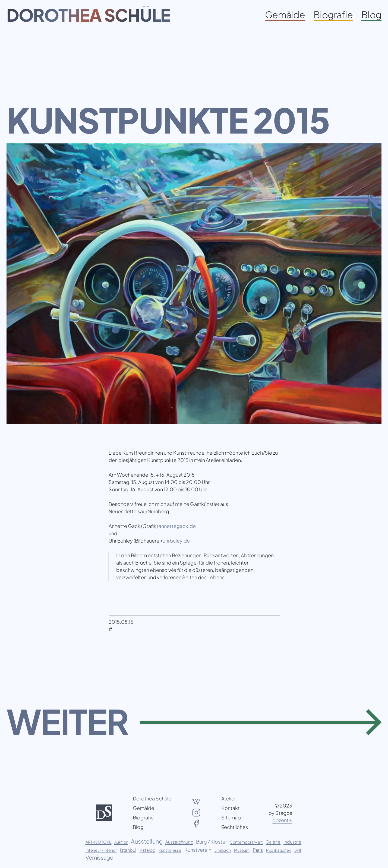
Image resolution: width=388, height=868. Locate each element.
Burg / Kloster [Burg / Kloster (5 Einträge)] (212, 842)
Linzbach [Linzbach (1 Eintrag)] (223, 850)
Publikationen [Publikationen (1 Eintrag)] (279, 850)
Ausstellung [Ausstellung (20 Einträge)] (147, 841)
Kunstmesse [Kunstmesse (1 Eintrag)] (170, 850)
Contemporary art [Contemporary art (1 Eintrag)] (246, 842)
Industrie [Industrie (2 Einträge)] (292, 842)
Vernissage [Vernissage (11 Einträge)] (99, 857)
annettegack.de (177, 526)
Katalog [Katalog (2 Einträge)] (147, 850)
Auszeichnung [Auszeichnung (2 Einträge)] (179, 842)
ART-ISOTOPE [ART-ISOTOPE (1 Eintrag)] (99, 842)
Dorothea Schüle (88, 15)
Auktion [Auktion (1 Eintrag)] (121, 842)
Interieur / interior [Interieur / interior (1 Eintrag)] (101, 850)
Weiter (67, 721)
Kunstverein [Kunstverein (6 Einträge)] (198, 850)
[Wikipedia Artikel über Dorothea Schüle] (196, 802)
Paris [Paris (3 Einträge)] (258, 850)
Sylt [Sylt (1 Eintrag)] (298, 850)
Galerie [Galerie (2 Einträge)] (273, 842)
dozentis (282, 820)
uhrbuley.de (176, 541)
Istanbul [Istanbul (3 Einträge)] (128, 850)
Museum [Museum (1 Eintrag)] (242, 850)
